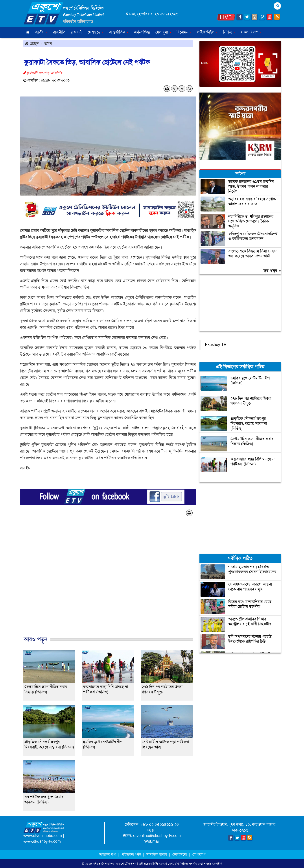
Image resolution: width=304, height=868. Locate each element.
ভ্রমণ (48, 43)
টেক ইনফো (180, 854)
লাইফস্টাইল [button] (207, 32)
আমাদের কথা (108, 854)
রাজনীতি (59, 32)
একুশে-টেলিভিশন (126, 864)
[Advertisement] (108, 581)
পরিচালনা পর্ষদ (131, 854)
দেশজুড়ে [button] (96, 32)
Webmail (152, 841)
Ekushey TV (216, 345)
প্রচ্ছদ (32, 43)
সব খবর (272, 271)
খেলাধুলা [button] (163, 32)
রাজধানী (77, 32)
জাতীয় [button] (41, 32)
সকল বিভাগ (251, 32)
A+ (189, 89)
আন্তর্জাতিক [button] (119, 32)
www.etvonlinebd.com (43, 836)
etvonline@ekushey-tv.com (157, 836)
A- (174, 89)
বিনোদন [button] (184, 32)
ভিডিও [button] (229, 32)
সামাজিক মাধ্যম (157, 854)
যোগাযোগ (199, 854)
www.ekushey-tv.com (42, 841)
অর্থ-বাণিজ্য (142, 32)
